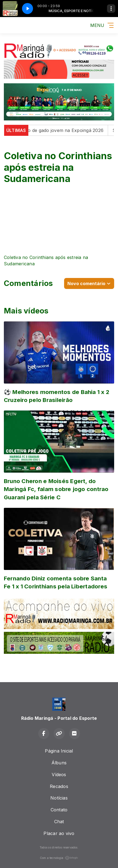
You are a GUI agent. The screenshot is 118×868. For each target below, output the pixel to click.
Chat (59, 822)
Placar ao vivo (59, 833)
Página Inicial (59, 751)
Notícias (59, 798)
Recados (59, 786)
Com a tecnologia (59, 858)
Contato (59, 810)
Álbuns (59, 763)
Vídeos (59, 775)
